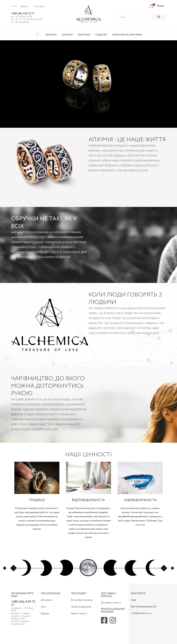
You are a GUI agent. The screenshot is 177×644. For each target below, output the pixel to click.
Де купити (47, 600)
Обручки (51, 35)
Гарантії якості (79, 614)
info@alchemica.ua (141, 613)
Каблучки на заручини (127, 35)
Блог (43, 607)
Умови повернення (81, 607)
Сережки (67, 35)
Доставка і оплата (111, 603)
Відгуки (24, 6)
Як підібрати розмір (82, 600)
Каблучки (84, 35)
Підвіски (101, 35)
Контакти (40, 6)
